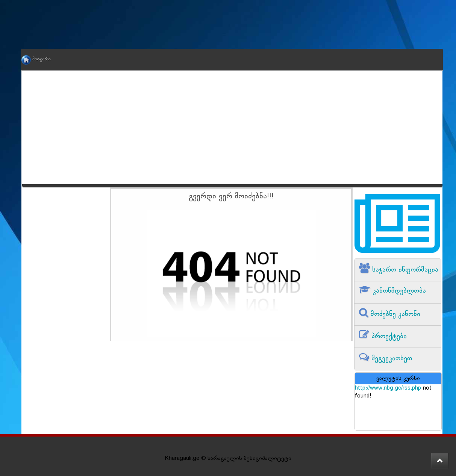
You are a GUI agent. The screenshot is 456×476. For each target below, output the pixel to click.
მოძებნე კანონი (394, 314)
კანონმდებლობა (398, 291)
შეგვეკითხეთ (391, 359)
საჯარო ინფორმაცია (404, 270)
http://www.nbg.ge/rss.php (388, 388)
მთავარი (41, 59)
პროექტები (388, 336)
